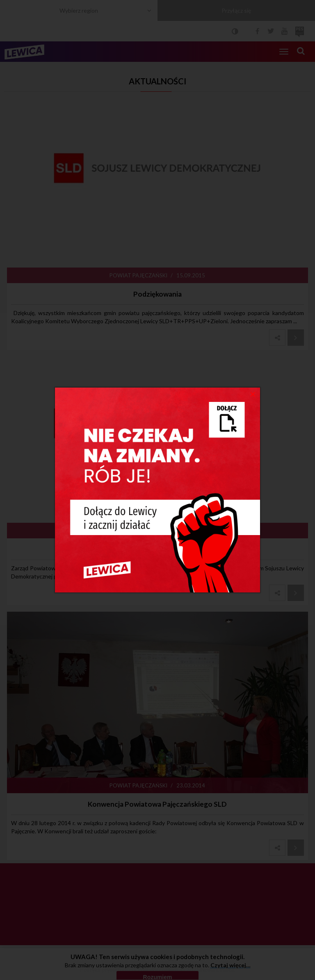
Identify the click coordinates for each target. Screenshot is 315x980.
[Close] (253, 394)
